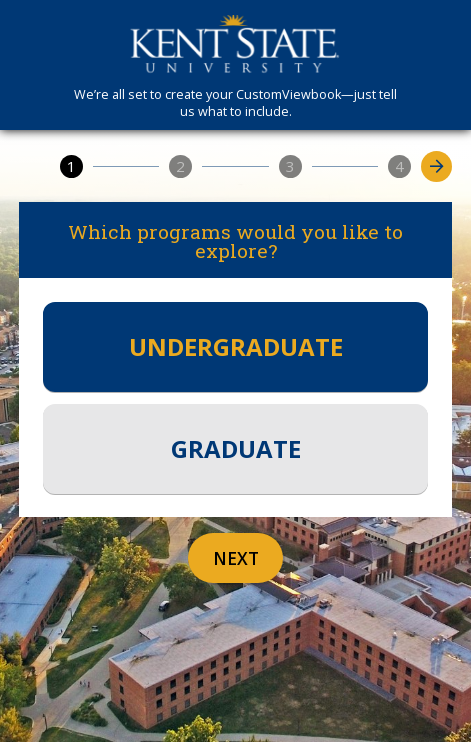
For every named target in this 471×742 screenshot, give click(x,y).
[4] (399, 166)
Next (236, 558)
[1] (71, 166)
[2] (180, 166)
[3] (290, 166)
